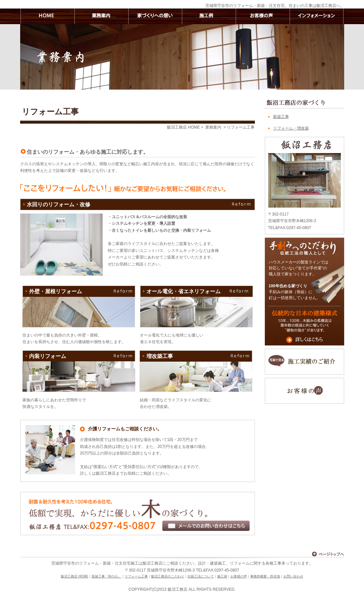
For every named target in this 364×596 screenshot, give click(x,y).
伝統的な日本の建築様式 (304, 326)
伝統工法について (201, 576)
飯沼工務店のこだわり (168, 576)
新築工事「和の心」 (106, 576)
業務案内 (101, 16)
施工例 (209, 16)
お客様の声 (263, 16)
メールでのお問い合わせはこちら (206, 526)
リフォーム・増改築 (291, 128)
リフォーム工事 (136, 576)
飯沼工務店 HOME (47, 16)
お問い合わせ (293, 576)
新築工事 (281, 117)
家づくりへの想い (155, 16)
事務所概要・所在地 (265, 576)
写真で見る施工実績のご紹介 (304, 362)
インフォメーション (317, 16)
